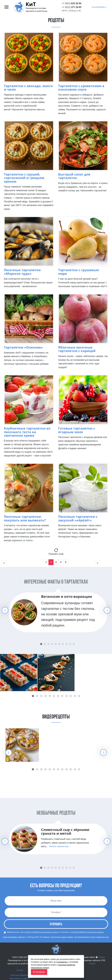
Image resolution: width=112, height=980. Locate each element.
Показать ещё (56, 554)
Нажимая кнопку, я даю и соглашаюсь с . (54, 932)
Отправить (56, 924)
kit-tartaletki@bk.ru (99, 7)
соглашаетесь (62, 962)
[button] (33, 696)
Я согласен (39, 972)
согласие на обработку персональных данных (41, 932)
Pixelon (101, 957)
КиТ (31, 4)
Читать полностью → (60, 846)
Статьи (20, 970)
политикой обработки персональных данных (87, 932)
